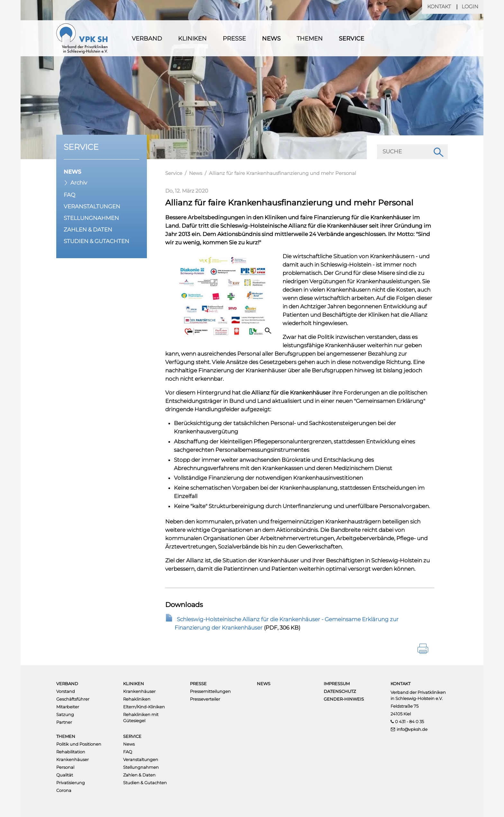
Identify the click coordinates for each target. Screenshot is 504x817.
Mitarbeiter (68, 707)
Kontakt (439, 7)
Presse (234, 39)
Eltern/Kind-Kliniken (144, 707)
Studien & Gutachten (96, 241)
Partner (64, 722)
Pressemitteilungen (210, 691)
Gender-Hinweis (344, 699)
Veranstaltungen (92, 206)
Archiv (79, 183)
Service (351, 39)
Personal (65, 767)
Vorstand (66, 691)
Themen (310, 39)
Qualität (65, 775)
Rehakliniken (137, 699)
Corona (64, 790)
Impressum (337, 684)
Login (470, 7)
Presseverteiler (205, 699)
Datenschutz (340, 691)
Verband (147, 39)
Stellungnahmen (91, 218)
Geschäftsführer (73, 699)
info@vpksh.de (412, 729)
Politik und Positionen (79, 744)
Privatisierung (71, 783)
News (271, 39)
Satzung (65, 714)
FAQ (69, 195)
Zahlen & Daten (88, 230)
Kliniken (192, 39)
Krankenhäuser (139, 691)
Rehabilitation (71, 752)
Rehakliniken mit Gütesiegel (141, 717)
